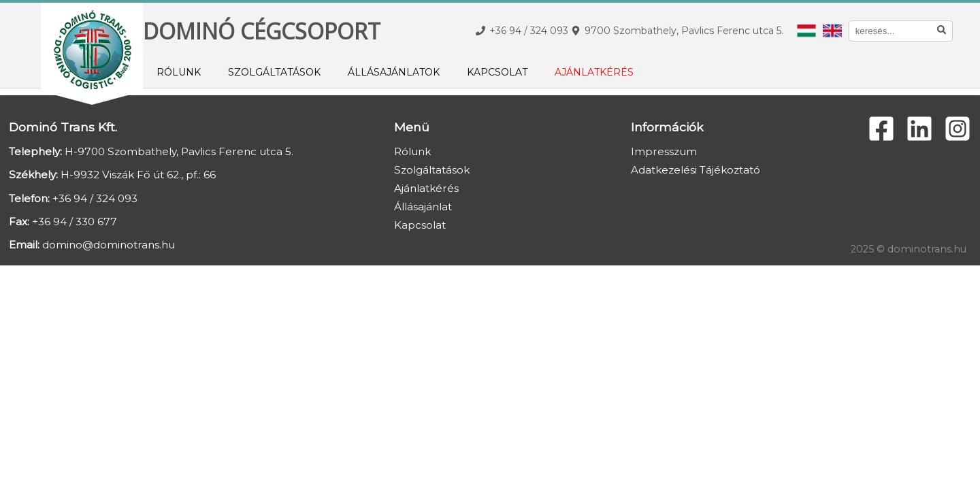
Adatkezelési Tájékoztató (696, 170)
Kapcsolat (497, 72)
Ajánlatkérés (594, 72)
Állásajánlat (423, 207)
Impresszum (664, 151)
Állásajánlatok (394, 72)
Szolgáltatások (274, 72)
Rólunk (179, 72)
